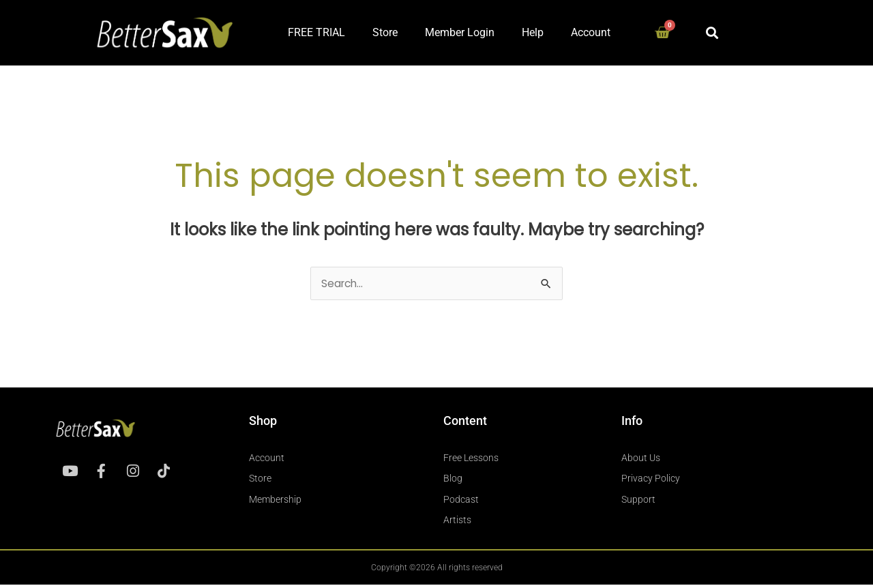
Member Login (460, 32)
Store (385, 32)
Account (591, 32)
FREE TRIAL (316, 32)
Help (533, 32)
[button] (712, 32)
